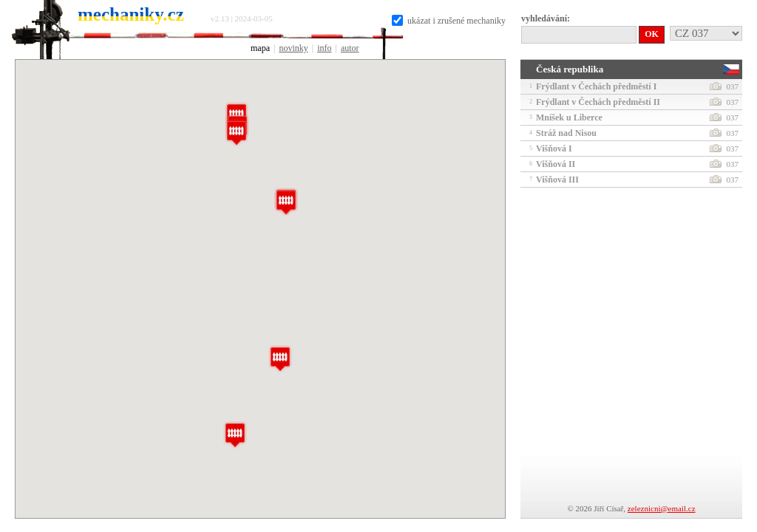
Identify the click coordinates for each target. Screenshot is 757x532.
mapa (260, 48)
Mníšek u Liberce (629, 117)
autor (350, 48)
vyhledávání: (546, 18)
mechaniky (131, 14)
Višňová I (629, 149)
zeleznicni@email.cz (662, 508)
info (324, 48)
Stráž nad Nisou (629, 133)
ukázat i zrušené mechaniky (449, 21)
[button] (286, 202)
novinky (293, 48)
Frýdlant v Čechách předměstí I (629, 86)
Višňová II (629, 164)
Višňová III (629, 180)
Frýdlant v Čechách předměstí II (629, 102)
